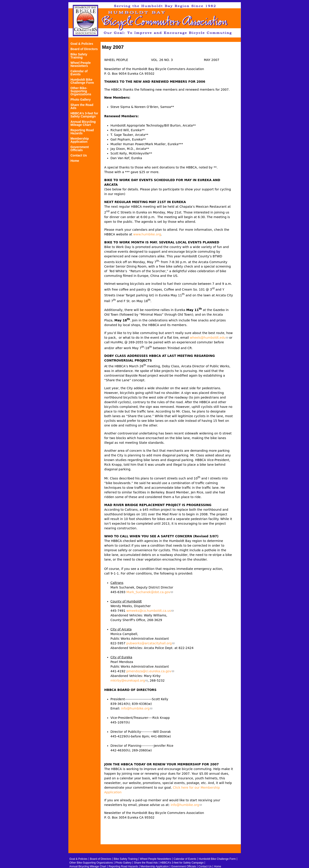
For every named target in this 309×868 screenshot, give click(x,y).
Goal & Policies (82, 44)
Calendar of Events (79, 73)
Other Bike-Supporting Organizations (81, 91)
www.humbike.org (147, 234)
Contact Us (79, 155)
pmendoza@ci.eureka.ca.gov (150, 671)
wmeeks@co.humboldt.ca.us (150, 611)
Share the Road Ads (82, 107)
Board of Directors (84, 49)
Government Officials (80, 149)
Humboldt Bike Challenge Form (82, 81)
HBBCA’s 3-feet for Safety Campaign (84, 115)
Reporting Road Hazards (82, 132)
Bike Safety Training (79, 56)
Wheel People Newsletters (81, 64)
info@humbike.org (137, 708)
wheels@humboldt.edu (209, 338)
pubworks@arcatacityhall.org (150, 643)
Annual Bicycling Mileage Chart (83, 123)
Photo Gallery (81, 100)
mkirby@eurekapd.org (129, 680)
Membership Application (80, 140)
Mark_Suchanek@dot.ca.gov (150, 592)
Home (75, 161)
